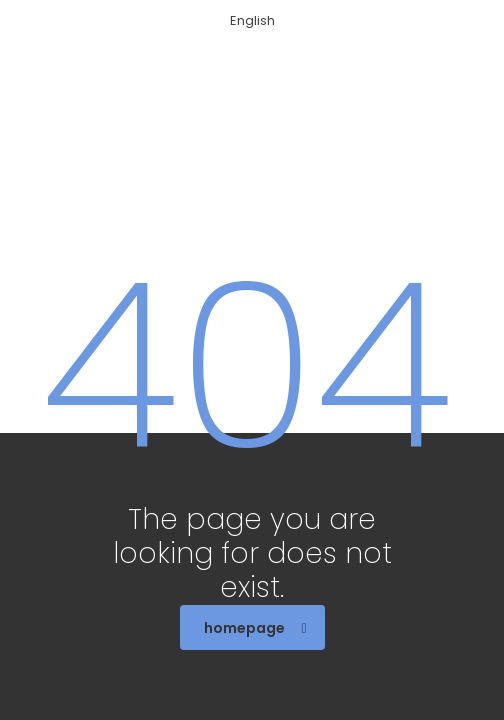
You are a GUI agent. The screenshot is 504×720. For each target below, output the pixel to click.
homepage (255, 628)
